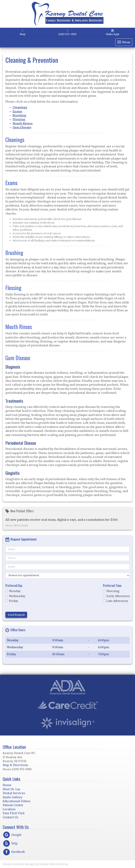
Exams (17, 111)
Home (7, 785)
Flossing (19, 119)
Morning (111, 591)
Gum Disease (22, 127)
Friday (12, 601)
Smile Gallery (12, 797)
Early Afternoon (116, 596)
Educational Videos (17, 801)
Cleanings (20, 107)
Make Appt (112, 33)
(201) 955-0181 (67, 33)
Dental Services (14, 793)
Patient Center (13, 805)
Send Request (16, 615)
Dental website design (19, 864)
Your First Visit (14, 813)
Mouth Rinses (23, 123)
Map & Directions (15, 765)
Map (22, 33)
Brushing (19, 115)
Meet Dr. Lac (12, 789)
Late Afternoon (115, 601)
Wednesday (15, 596)
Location (9, 809)
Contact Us (10, 817)
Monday (13, 591)
